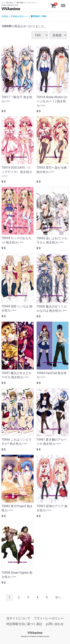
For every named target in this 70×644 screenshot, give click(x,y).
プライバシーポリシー (49, 618)
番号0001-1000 (38, 16)
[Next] (58, 597)
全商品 (5, 16)
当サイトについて (18, 618)
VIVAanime (11, 9)
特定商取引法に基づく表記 (24, 624)
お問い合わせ (55, 624)
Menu (63, 4)
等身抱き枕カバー (19, 16)
